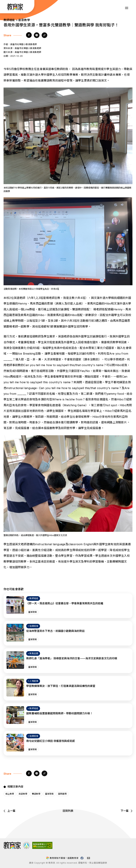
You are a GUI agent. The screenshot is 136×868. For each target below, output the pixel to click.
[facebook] (29, 35)
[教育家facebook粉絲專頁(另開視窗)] (82, 858)
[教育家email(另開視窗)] (89, 858)
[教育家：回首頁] (15, 9)
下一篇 (127, 811)
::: (6, 7)
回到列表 (68, 811)
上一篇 (9, 811)
